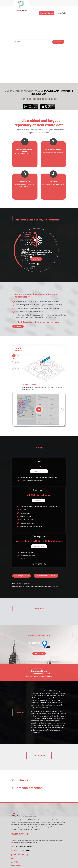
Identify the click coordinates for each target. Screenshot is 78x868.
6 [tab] (17, 369)
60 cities (35, 51)
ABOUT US (14, 862)
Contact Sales (39, 546)
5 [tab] (14, 369)
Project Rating (62, 13)
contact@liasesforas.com (25, 846)
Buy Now (38, 500)
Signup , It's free (39, 471)
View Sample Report (22, 576)
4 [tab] (17, 362)
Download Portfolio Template (46, 576)
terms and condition (40, 587)
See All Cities (39, 653)
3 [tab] (14, 362)
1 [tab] (14, 356)
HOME (13, 859)
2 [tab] (17, 356)
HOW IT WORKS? (16, 865)
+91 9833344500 (24, 850)
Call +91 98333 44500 (39, 564)
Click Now (18, 326)
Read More (36, 259)
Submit (58, 42)
